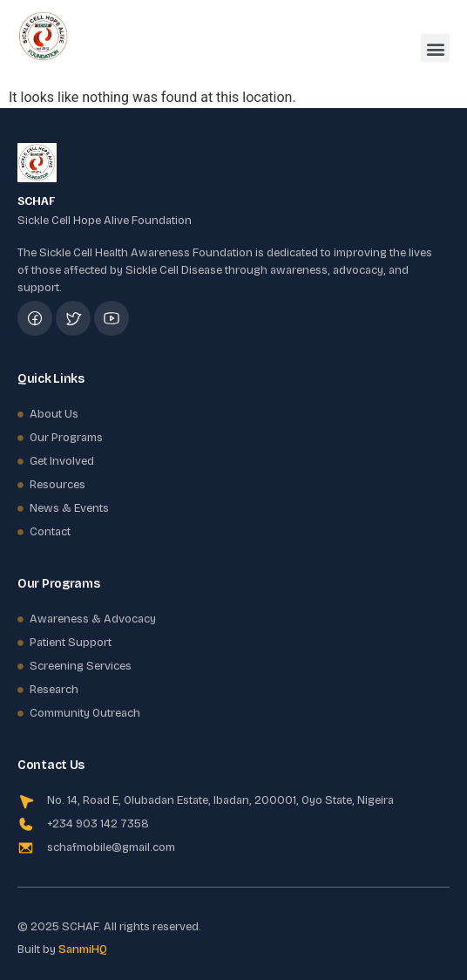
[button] (435, 44)
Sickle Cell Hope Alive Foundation (105, 221)
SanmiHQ (83, 949)
